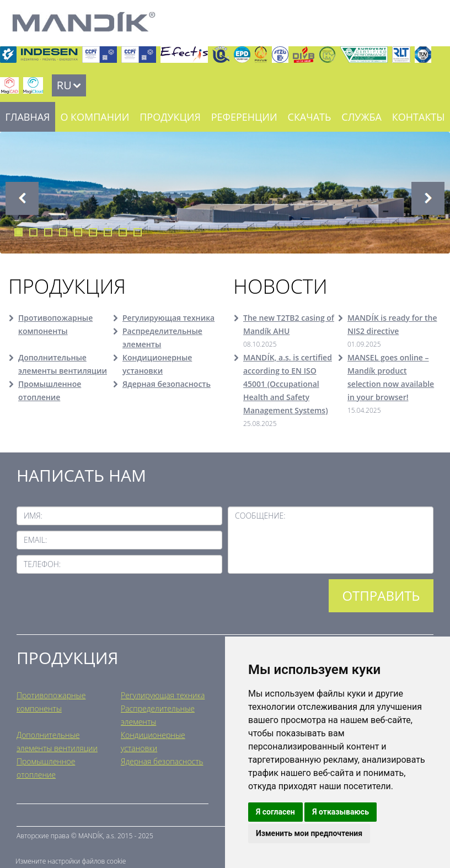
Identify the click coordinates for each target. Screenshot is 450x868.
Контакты (419, 117)
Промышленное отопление (50, 390)
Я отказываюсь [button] (341, 812)
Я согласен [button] (275, 812)
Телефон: (42, 564)
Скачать (310, 117)
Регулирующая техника (168, 318)
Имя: (33, 516)
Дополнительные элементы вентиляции (63, 364)
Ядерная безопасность (167, 384)
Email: (35, 540)
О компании (95, 117)
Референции (244, 117)
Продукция (170, 117)
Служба (361, 117)
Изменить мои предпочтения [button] (309, 833)
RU (64, 85)
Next (428, 198)
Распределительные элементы (162, 338)
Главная (27, 117)
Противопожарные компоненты (55, 324)
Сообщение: (260, 516)
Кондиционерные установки (157, 364)
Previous (22, 198)
